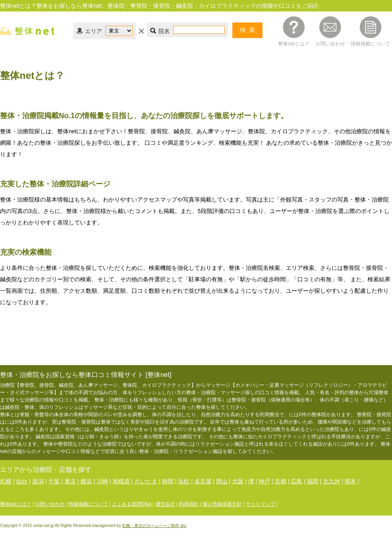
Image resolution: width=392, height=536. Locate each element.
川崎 (102, 481)
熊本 (350, 481)
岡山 (222, 481)
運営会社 (165, 504)
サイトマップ (261, 504)
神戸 (264, 481)
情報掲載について (370, 44)
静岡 (168, 481)
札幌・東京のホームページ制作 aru (154, 526)
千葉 (54, 481)
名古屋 (203, 481)
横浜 (86, 481)
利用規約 (189, 504)
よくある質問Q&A (132, 504)
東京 (70, 481)
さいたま (146, 481)
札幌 (6, 481)
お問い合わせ (330, 44)
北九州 (332, 481)
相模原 (121, 481)
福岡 (313, 481)
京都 (281, 481)
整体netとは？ (294, 44)
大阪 (238, 481)
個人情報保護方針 (222, 504)
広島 (296, 481)
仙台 (22, 481)
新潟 (38, 481)
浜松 (184, 481)
